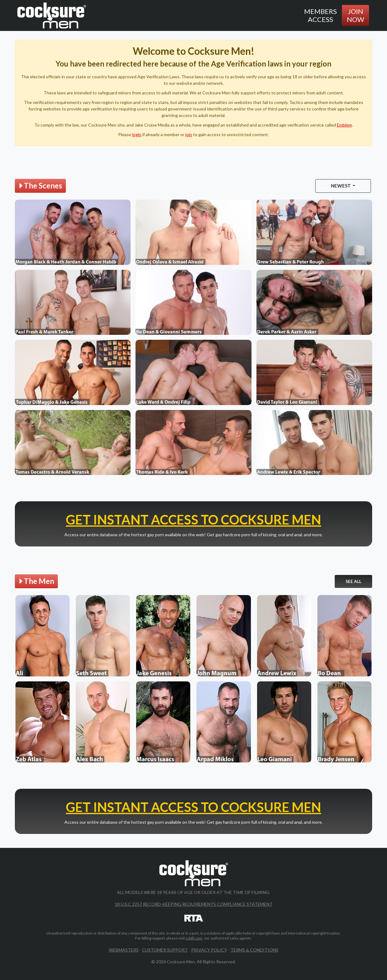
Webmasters (124, 950)
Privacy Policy (209, 950)
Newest (341, 186)
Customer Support (165, 950)
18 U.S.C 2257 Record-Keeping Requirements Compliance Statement (194, 904)
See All (353, 581)
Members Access (320, 15)
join (189, 134)
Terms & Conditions (254, 950)
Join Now (355, 15)
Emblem (344, 125)
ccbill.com (194, 938)
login (137, 134)
